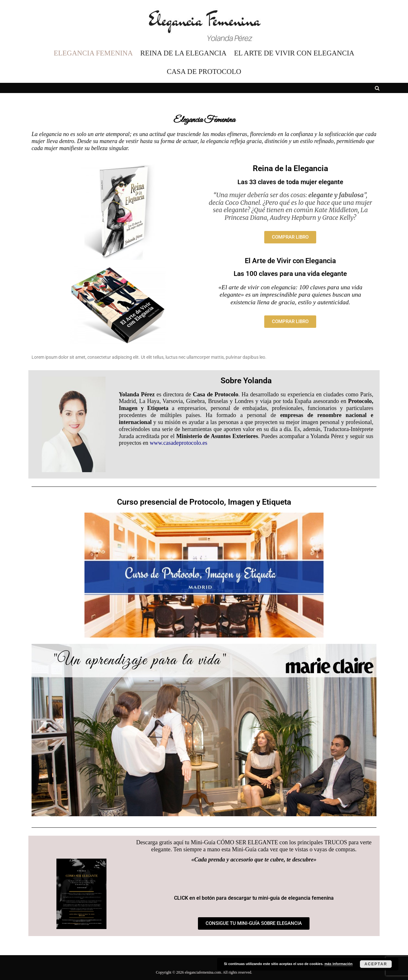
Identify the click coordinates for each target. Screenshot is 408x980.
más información (339, 964)
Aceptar (376, 964)
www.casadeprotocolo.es (179, 443)
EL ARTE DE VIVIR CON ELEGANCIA (294, 53)
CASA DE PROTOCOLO (204, 72)
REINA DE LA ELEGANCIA (183, 53)
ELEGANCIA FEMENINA (93, 53)
